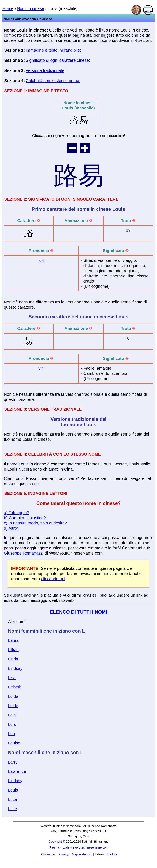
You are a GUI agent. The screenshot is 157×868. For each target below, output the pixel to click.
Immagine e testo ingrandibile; (53, 50)
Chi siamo (48, 854)
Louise (14, 743)
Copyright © (57, 841)
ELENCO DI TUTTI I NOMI (78, 612)
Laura (13, 640)
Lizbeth (15, 687)
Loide (13, 706)
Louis (13, 790)
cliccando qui (53, 579)
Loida (13, 696)
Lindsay (15, 668)
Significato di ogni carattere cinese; (58, 60)
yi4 (41, 368)
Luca (13, 799)
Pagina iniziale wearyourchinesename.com (79, 847)
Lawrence (17, 771)
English (112, 854)
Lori (12, 734)
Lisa (12, 678)
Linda (13, 659)
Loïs (12, 724)
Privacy (63, 854)
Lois (12, 715)
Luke (13, 809)
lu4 (41, 260)
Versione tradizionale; (45, 70)
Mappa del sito (82, 854)
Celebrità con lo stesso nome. (53, 81)
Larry (13, 762)
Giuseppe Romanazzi (24, 553)
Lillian (13, 650)
